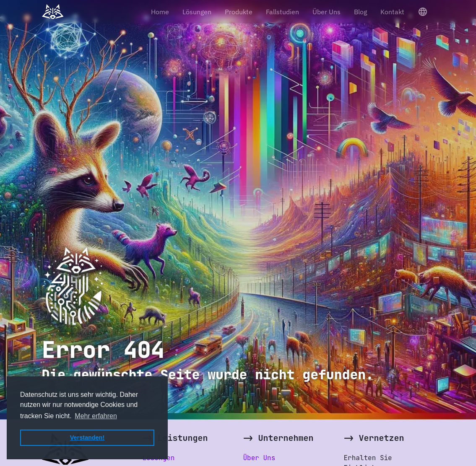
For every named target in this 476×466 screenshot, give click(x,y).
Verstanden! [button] (87, 438)
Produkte (239, 12)
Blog (360, 12)
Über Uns (326, 12)
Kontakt (392, 12)
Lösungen (197, 12)
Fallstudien (282, 12)
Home (160, 12)
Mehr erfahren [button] (96, 416)
